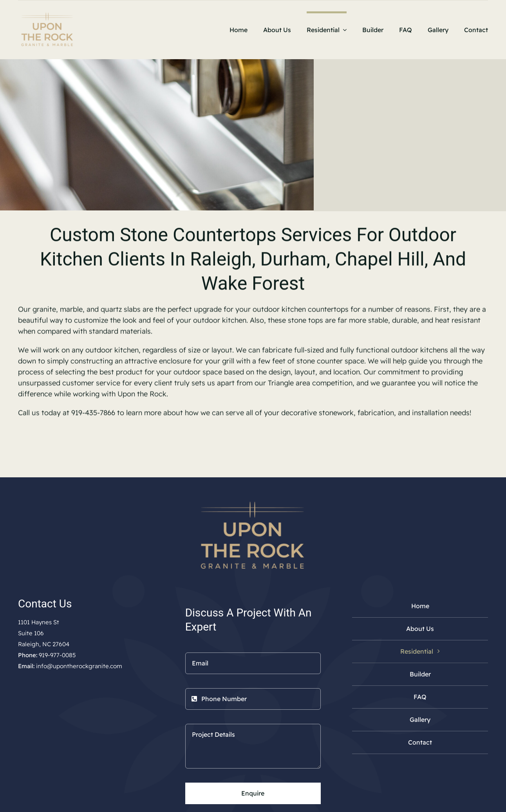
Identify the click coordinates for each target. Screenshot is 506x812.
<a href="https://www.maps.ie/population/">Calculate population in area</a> (86, 742)
